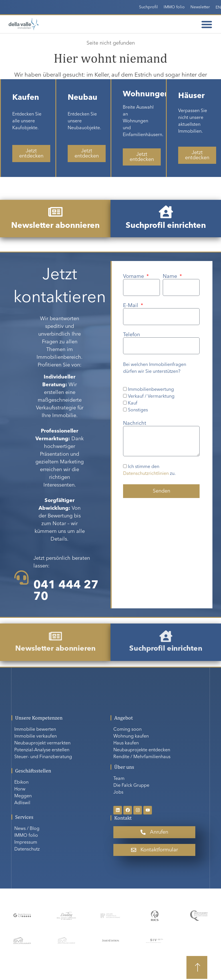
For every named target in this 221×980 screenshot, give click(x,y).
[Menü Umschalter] (207, 24)
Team (119, 779)
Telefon (131, 335)
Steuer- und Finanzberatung (43, 757)
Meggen (23, 796)
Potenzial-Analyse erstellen (42, 750)
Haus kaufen (126, 743)
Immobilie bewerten (35, 730)
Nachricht (135, 423)
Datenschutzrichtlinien (146, 474)
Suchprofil (148, 7)
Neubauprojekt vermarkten (42, 743)
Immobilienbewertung (151, 390)
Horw (20, 789)
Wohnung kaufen (131, 736)
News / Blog (27, 829)
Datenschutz (27, 849)
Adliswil (22, 803)
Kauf (133, 403)
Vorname (134, 276)
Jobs (118, 792)
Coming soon (127, 730)
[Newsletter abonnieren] (55, 212)
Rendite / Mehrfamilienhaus (142, 757)
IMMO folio (174, 7)
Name (171, 276)
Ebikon (21, 782)
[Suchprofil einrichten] (166, 212)
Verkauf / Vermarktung (151, 397)
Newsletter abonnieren (55, 226)
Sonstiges (138, 410)
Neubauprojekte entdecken (142, 750)
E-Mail (131, 306)
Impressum (26, 842)
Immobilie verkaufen (36, 736)
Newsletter (200, 7)
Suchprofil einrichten (166, 226)
